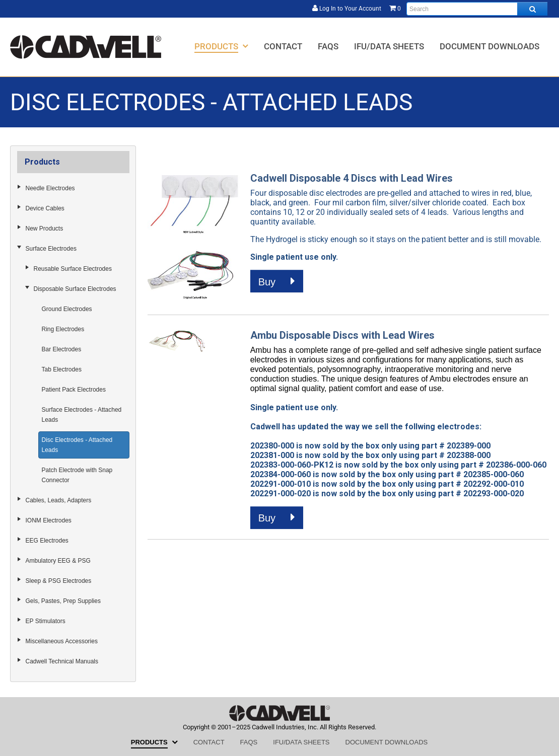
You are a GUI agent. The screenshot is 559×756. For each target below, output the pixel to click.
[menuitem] (221, 46)
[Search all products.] (532, 9)
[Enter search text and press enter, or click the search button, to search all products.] (477, 9)
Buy (277, 281)
